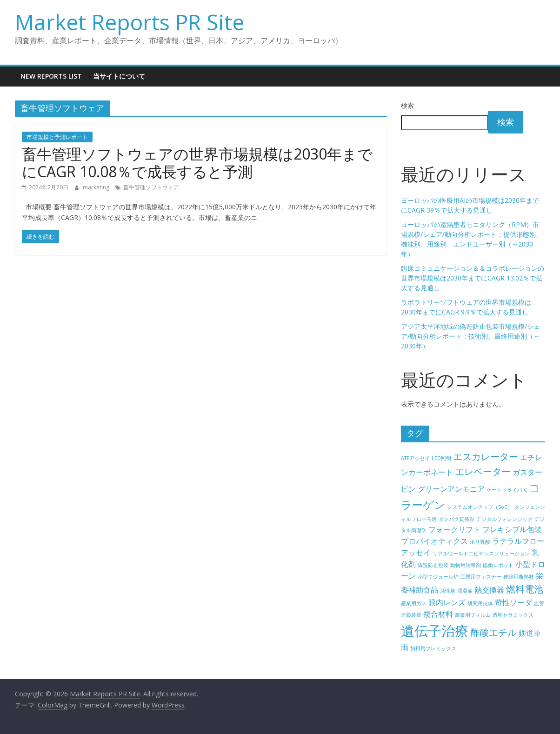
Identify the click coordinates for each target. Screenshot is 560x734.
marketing (97, 187)
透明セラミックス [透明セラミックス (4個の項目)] (513, 615)
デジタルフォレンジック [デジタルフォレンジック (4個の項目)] (504, 519)
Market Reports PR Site (130, 22)
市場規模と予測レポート (57, 137)
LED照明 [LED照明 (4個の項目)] (441, 458)
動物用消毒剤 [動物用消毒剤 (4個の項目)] (466, 565)
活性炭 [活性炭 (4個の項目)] (448, 591)
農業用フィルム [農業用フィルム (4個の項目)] (473, 615)
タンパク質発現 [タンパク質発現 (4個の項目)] (457, 519)
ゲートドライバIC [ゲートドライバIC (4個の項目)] (507, 490)
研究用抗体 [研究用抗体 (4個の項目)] (480, 603)
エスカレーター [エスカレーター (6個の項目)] (486, 457)
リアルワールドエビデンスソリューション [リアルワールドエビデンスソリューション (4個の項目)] (481, 554)
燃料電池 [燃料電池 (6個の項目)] (525, 589)
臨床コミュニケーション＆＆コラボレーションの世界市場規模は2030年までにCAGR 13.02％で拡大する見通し (473, 278)
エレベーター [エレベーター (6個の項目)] (483, 471)
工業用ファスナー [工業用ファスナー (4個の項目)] (481, 577)
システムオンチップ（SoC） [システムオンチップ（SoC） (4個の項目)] (480, 507)
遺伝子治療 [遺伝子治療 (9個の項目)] (435, 631)
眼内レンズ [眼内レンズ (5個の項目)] (447, 602)
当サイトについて (119, 76)
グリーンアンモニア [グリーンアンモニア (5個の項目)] (451, 489)
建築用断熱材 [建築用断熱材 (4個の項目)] (519, 577)
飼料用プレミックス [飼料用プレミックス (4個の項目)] (433, 648)
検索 (407, 105)
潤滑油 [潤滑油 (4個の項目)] (465, 591)
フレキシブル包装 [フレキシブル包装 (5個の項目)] (512, 529)
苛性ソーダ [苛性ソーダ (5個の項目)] (513, 602)
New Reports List (51, 76)
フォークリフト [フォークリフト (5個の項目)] (454, 529)
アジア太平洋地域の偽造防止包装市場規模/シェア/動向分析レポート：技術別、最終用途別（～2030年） (470, 336)
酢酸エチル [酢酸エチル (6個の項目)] (493, 632)
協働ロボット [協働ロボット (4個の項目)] (498, 565)
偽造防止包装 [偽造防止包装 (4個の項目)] (433, 565)
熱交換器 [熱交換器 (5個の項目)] (489, 590)
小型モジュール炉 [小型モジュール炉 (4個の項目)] (438, 577)
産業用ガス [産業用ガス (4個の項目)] (414, 603)
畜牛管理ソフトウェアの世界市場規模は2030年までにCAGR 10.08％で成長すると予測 (197, 163)
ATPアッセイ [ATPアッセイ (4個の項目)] (415, 458)
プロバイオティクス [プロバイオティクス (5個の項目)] (434, 541)
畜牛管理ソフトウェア (151, 187)
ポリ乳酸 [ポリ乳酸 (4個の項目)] (480, 542)
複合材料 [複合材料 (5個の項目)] (438, 614)
